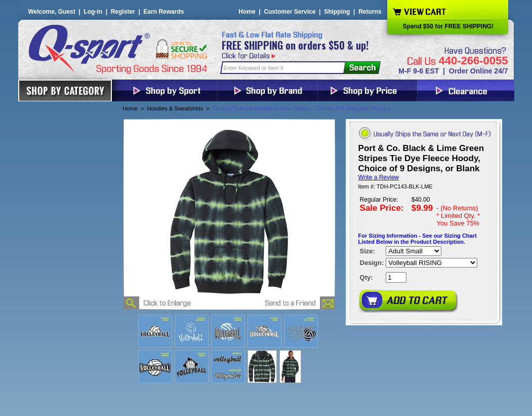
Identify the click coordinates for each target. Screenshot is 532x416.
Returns (370, 12)
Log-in (93, 12)
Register (123, 12)
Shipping (337, 12)
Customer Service (290, 12)
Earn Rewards (163, 12)
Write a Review (379, 177)
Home (247, 12)
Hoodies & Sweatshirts (175, 108)
